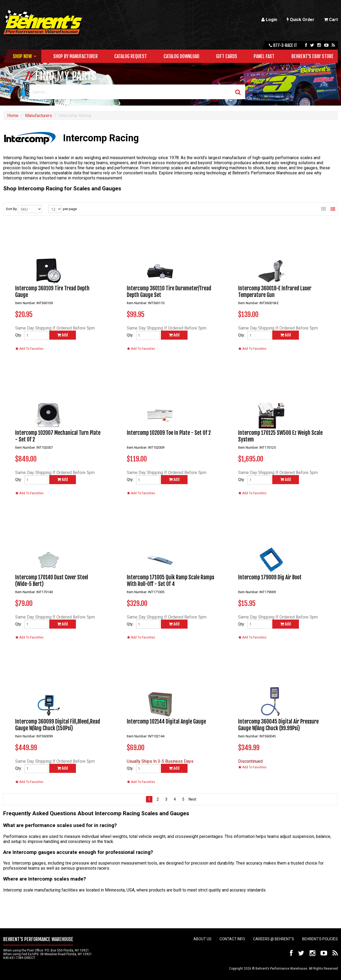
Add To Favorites (29, 349)
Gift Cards (227, 56)
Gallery (324, 207)
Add (63, 335)
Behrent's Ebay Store (312, 56)
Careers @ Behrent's (274, 939)
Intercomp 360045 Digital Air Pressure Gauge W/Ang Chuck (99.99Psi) (278, 725)
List (333, 207)
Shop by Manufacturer (76, 56)
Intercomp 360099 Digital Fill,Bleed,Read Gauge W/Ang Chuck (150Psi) (58, 725)
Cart (331, 20)
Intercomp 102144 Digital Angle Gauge (166, 722)
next (192, 799)
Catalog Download (181, 56)
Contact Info (232, 939)
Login (269, 20)
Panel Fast (264, 56)
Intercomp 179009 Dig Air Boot (270, 577)
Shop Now (22, 56)
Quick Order (301, 20)
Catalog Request (131, 56)
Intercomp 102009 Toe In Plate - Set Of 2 (169, 433)
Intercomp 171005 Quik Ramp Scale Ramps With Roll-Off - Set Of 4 (170, 581)
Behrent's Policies (320, 939)
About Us (202, 939)
